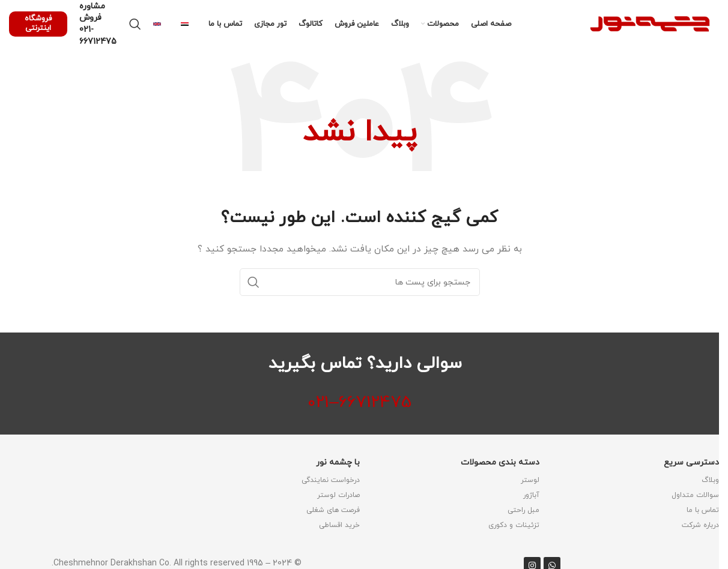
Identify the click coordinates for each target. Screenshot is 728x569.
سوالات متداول (695, 495)
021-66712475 (98, 36)
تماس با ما (703, 510)
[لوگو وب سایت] (650, 23)
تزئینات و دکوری (514, 525)
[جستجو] (135, 24)
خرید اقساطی (339, 525)
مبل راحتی (523, 510)
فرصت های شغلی (333, 510)
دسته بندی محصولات (500, 462)
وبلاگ (710, 480)
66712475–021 (359, 403)
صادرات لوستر (338, 495)
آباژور (531, 495)
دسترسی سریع (691, 462)
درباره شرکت (700, 525)
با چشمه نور (338, 462)
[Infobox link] (189, 24)
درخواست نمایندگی (331, 480)
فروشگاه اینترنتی (38, 23)
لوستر (530, 480)
